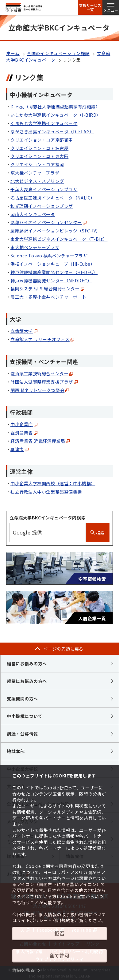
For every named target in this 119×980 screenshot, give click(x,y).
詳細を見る (23, 970)
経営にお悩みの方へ (27, 663)
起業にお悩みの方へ (27, 681)
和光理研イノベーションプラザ (42, 206)
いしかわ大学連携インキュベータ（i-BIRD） (56, 115)
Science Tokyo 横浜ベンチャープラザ (49, 256)
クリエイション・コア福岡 (37, 164)
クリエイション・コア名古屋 (39, 148)
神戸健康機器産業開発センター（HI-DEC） (54, 272)
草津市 (19, 449)
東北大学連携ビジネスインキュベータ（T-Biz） (59, 239)
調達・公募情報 (22, 734)
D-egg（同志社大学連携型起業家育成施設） (55, 107)
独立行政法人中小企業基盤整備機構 (46, 492)
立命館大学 (24, 331)
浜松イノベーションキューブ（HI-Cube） (53, 264)
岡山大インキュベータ (33, 214)
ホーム (13, 53)
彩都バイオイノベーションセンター (48, 222)
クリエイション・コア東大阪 (39, 156)
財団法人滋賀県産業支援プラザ (44, 382)
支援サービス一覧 (90, 7)
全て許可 (60, 955)
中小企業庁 (24, 424)
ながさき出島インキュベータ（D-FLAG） (52, 131)
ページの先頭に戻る (63, 649)
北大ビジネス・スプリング (37, 181)
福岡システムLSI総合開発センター (47, 288)
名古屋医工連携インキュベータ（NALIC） (53, 198)
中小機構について (25, 716)
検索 (98, 533)
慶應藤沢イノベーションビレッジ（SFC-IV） (56, 231)
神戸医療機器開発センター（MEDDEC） (51, 280)
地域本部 (16, 751)
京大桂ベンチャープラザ (35, 173)
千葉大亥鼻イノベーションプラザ (44, 189)
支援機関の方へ (22, 699)
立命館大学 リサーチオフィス (42, 339)
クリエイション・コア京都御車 (42, 140)
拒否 (59, 933)
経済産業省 (24, 433)
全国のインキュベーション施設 (58, 53)
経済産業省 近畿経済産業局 (40, 441)
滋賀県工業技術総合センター (42, 373)
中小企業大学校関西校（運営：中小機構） (53, 483)
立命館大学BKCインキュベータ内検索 (48, 518)
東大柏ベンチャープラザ (35, 247)
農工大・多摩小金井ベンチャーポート (48, 297)
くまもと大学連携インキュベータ (44, 123)
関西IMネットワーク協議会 (40, 390)
